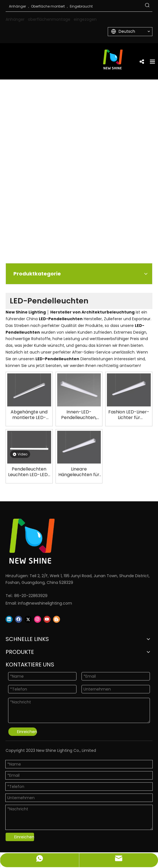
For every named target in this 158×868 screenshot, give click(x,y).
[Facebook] (19, 619)
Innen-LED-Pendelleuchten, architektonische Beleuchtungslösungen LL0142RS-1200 (79, 415)
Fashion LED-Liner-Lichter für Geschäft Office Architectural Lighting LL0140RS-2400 (129, 415)
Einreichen (27, 732)
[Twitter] (28, 619)
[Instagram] (38, 619)
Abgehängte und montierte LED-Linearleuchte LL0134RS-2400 (29, 415)
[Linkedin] (9, 619)
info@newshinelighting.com (45, 603)
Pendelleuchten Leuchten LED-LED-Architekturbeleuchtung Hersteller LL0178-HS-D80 (29, 472)
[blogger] (57, 619)
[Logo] (72, 541)
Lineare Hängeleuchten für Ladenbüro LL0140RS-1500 (79, 472)
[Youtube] (47, 619)
